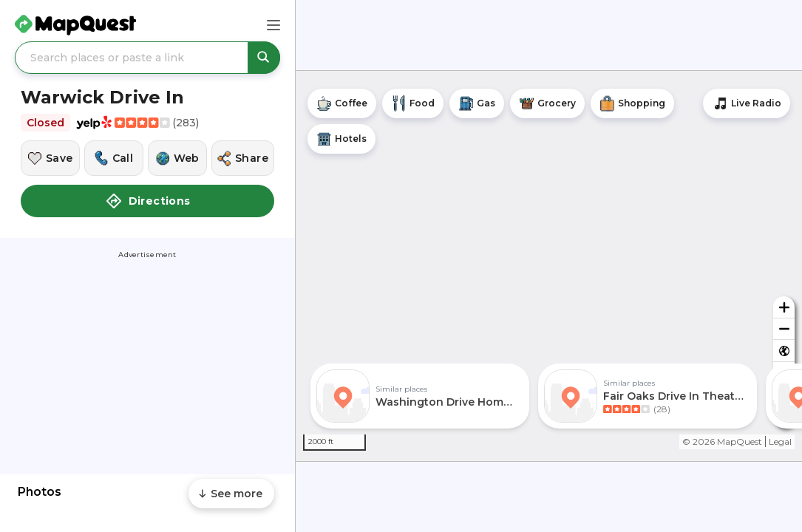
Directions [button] (148, 201)
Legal (780, 441)
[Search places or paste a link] (147, 58)
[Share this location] (243, 158)
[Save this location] (50, 158)
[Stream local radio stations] (747, 103)
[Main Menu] (273, 25)
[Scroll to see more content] (231, 494)
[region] (549, 266)
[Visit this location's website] (177, 158)
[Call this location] (114, 158)
